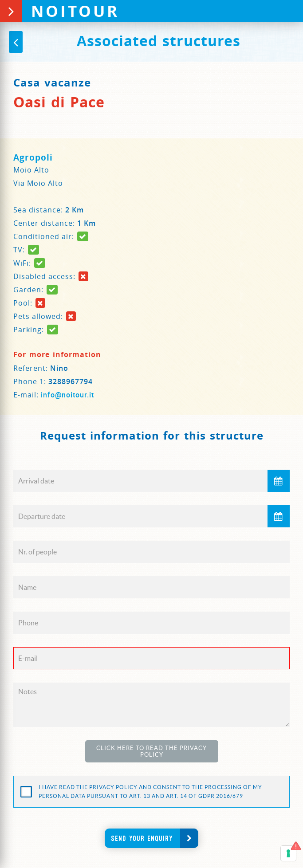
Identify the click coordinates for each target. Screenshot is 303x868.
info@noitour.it (67, 395)
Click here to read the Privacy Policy (151, 751)
